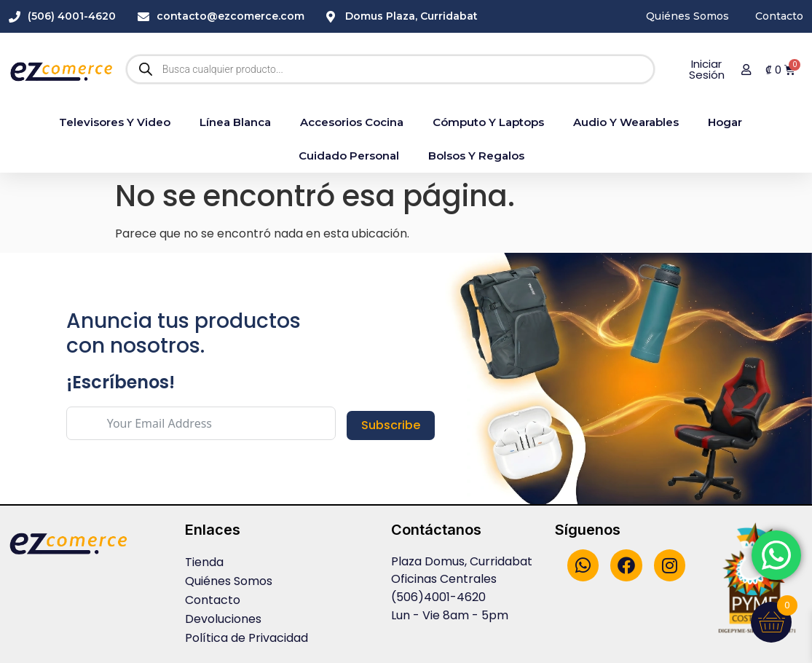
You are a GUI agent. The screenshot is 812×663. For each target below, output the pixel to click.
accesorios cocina (352, 122)
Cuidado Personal (349, 156)
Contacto (213, 600)
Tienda (204, 562)
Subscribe (391, 425)
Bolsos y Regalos (476, 156)
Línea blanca (235, 122)
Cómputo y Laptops (488, 122)
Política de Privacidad (247, 638)
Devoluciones (223, 619)
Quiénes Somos (229, 581)
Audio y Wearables (626, 122)
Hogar (725, 122)
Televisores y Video (115, 122)
